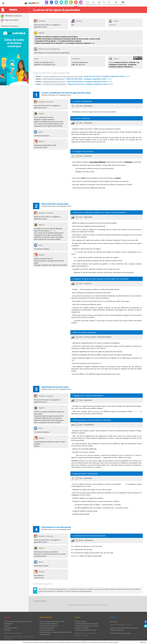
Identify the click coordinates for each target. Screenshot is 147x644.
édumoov (7, 630)
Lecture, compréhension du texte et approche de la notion (63, 76)
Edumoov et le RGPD (82, 628)
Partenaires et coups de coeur (120, 633)
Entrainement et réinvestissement (55, 84)
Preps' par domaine (9, 21)
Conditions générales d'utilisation (86, 624)
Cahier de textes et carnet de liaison (52, 621)
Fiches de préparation (47, 628)
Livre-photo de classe (47, 630)
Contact (7, 626)
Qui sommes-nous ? (11, 628)
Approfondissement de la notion (54, 82)
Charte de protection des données (87, 626)
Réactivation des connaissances (54, 79)
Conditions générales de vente (85, 630)
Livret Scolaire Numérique (49, 624)
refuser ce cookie (113, 642)
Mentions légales (81, 621)
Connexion (114, 621)
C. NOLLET (112, 25)
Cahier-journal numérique (49, 626)
